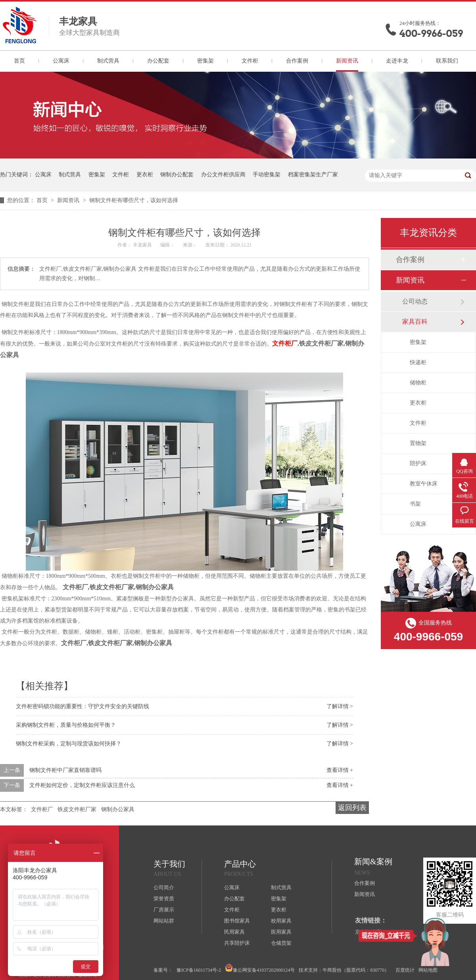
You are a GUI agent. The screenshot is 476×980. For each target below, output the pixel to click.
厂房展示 (164, 910)
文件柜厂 (285, 343)
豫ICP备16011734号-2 (199, 970)
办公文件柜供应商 (223, 175)
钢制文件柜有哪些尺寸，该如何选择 (134, 200)
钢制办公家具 (118, 809)
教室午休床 (424, 484)
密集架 (205, 61)
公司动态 (415, 301)
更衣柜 (145, 175)
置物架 (418, 443)
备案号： (163, 970)
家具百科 (415, 322)
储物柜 (418, 383)
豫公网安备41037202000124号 (260, 968)
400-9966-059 (431, 33)
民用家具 (234, 932)
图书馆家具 (237, 921)
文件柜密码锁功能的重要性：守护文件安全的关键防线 (83, 706)
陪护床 (418, 463)
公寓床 (61, 61)
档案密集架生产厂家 (313, 175)
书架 (415, 504)
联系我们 (447, 61)
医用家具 (281, 932)
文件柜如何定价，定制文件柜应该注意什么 (82, 785)
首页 (19, 61)
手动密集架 (267, 175)
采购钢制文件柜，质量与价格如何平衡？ (66, 725)
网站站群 (164, 921)
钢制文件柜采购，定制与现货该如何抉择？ (69, 744)
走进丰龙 (397, 61)
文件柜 (250, 61)
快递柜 (418, 362)
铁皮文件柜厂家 (77, 809)
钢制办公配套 (177, 175)
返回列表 (352, 808)
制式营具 (108, 61)
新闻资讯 (347, 61)
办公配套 (158, 61)
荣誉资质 (164, 899)
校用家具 (281, 921)
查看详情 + (340, 770)
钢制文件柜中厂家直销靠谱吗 (65, 770)
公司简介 (164, 887)
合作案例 (297, 61)
